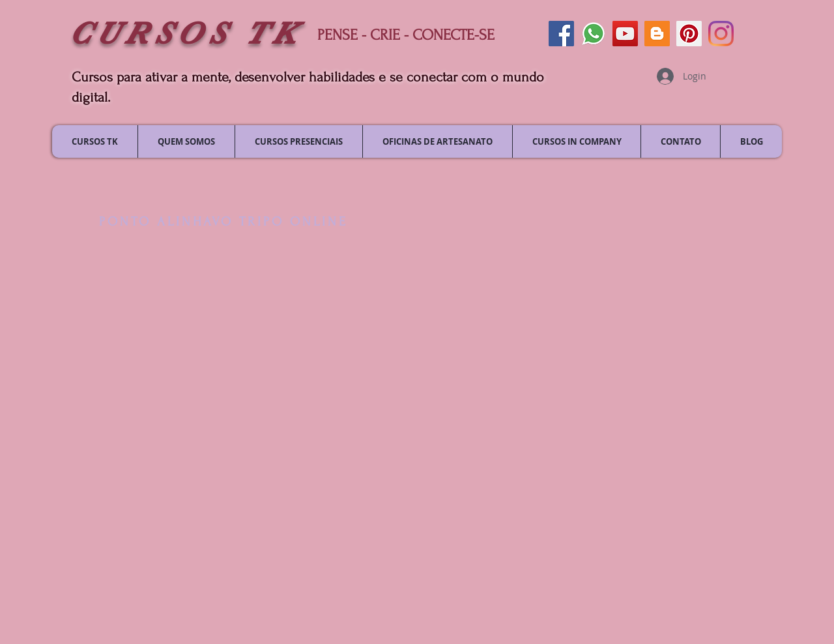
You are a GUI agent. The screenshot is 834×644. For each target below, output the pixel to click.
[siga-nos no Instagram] (721, 34)
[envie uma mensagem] (593, 34)
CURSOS (157, 34)
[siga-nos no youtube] (625, 34)
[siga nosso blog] (657, 34)
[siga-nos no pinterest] (689, 34)
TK (273, 34)
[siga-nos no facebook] (561, 34)
